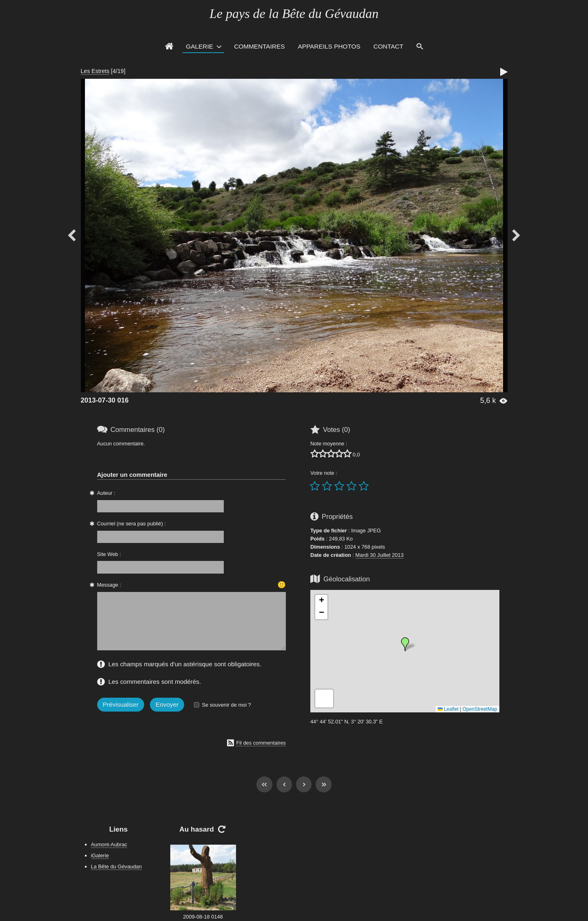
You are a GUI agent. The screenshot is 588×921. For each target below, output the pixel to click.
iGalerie (100, 855)
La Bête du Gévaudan (117, 866)
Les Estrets (95, 71)
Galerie (199, 46)
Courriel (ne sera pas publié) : (132, 524)
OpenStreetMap (480, 709)
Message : (109, 585)
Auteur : (106, 493)
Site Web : (109, 554)
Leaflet (448, 709)
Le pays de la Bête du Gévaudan (294, 13)
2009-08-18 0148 (203, 917)
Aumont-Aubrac (109, 844)
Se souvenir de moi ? (226, 705)
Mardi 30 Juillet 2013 (379, 555)
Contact (389, 46)
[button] (405, 644)
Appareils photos (329, 46)
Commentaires (259, 46)
